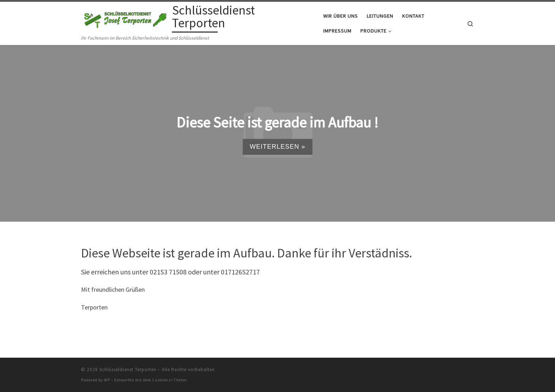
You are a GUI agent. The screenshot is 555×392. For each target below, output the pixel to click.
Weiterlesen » (277, 147)
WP (107, 380)
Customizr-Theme (169, 380)
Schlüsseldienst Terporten (128, 370)
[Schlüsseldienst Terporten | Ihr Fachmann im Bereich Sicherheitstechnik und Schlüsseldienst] (125, 18)
